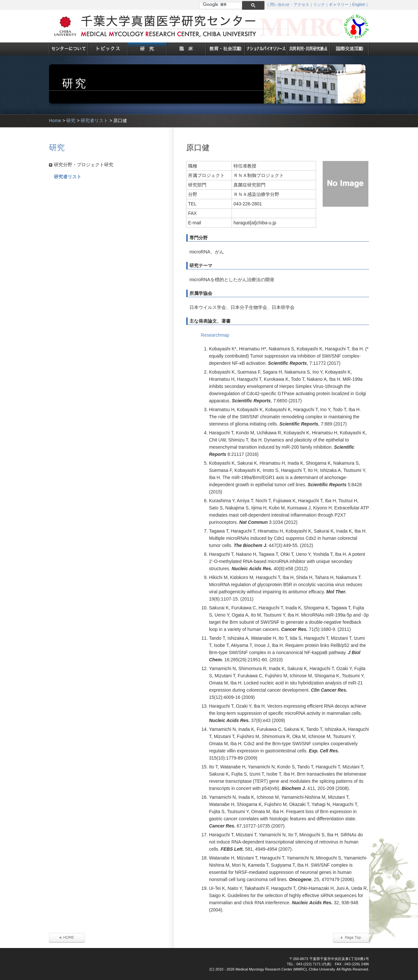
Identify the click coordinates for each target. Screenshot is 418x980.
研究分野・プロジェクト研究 (84, 165)
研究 (71, 120)
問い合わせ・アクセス (290, 5)
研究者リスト (94, 120)
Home (55, 120)
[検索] (223, 5)
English (359, 5)
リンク (319, 5)
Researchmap (215, 335)
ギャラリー (339, 5)
